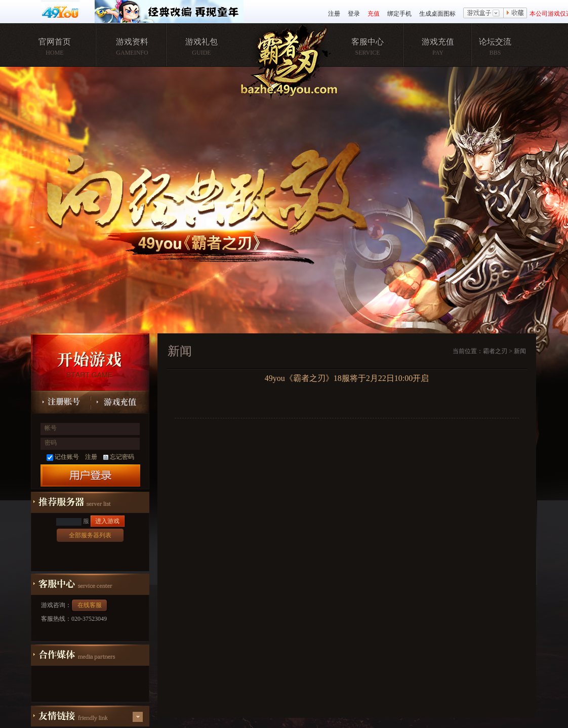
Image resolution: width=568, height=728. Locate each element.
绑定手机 (399, 14)
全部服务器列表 (90, 535)
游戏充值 (438, 42)
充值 (374, 14)
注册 (334, 14)
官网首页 (55, 42)
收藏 (515, 14)
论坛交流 (495, 42)
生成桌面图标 (437, 14)
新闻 (520, 351)
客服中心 (368, 42)
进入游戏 (107, 521)
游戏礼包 (201, 42)
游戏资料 (132, 42)
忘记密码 (119, 457)
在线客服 (90, 605)
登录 (354, 14)
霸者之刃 (495, 351)
